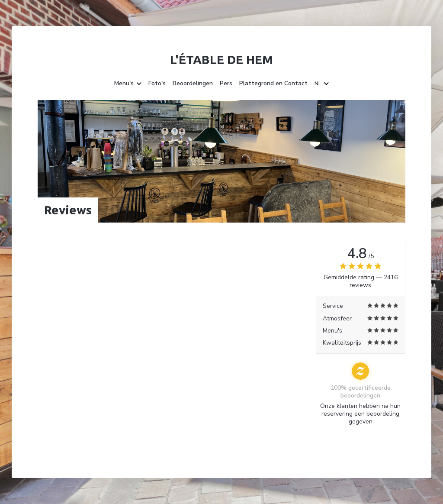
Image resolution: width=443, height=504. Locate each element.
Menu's (128, 84)
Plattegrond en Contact (273, 84)
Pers (226, 84)
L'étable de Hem (221, 60)
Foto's (157, 84)
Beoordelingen (193, 84)
